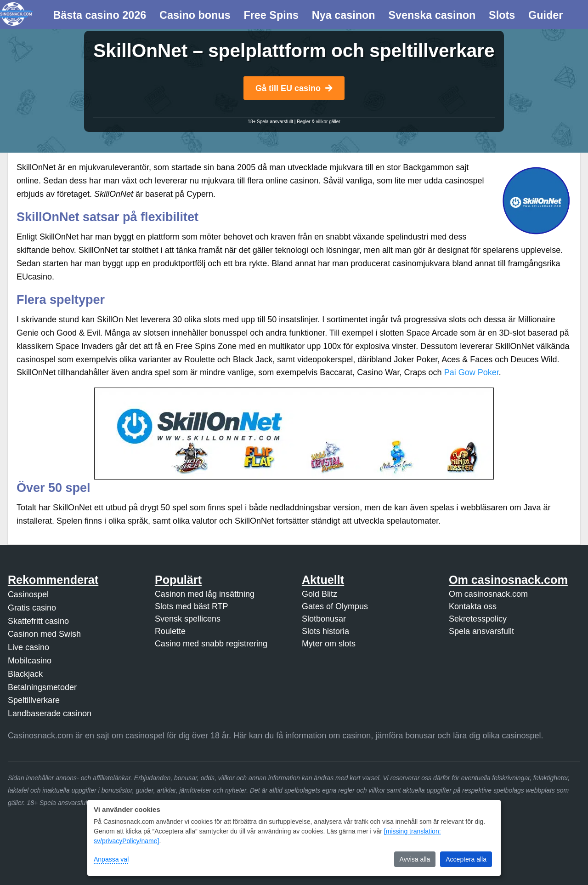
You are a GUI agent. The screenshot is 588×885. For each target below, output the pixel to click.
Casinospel (28, 594)
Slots (502, 15)
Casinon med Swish (44, 634)
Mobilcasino (30, 661)
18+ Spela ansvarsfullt (270, 122)
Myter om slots (329, 644)
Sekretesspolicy (478, 619)
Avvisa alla (415, 859)
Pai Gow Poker (472, 372)
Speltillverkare (34, 700)
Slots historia (325, 631)
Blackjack (25, 674)
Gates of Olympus (335, 606)
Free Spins (271, 15)
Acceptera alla (466, 859)
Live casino (28, 647)
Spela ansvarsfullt (481, 631)
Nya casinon (344, 15)
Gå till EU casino (294, 88)
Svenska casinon (432, 15)
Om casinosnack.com (488, 594)
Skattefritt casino (38, 621)
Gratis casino (32, 608)
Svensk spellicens (188, 619)
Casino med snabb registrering (211, 644)
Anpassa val (111, 859)
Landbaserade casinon (50, 714)
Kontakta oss (473, 606)
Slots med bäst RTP (192, 606)
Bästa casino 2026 (99, 15)
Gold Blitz (319, 594)
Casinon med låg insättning (205, 594)
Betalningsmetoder (42, 687)
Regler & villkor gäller (318, 122)
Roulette (170, 631)
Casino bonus (195, 15)
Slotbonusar (324, 619)
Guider (546, 15)
